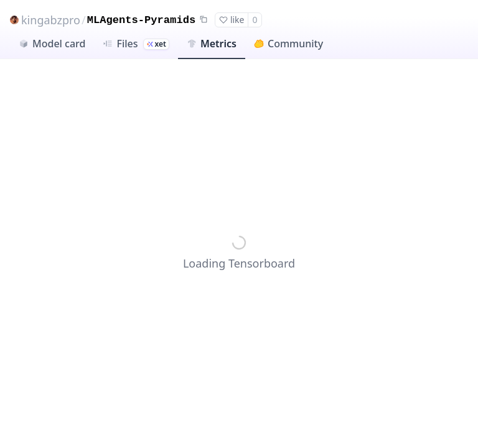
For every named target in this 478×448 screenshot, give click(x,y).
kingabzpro (51, 20)
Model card (52, 44)
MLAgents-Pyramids (142, 20)
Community (288, 44)
